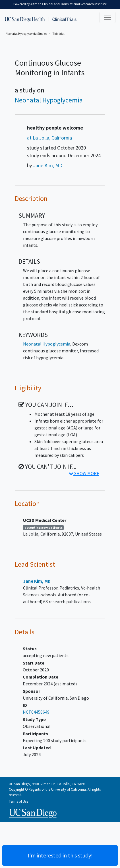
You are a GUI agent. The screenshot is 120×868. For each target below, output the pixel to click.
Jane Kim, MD (48, 165)
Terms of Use (18, 801)
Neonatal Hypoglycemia (49, 100)
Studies (26, 34)
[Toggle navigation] (107, 17)
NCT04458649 (36, 712)
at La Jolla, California (49, 138)
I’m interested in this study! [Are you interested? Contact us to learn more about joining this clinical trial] (60, 855)
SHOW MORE (84, 473)
